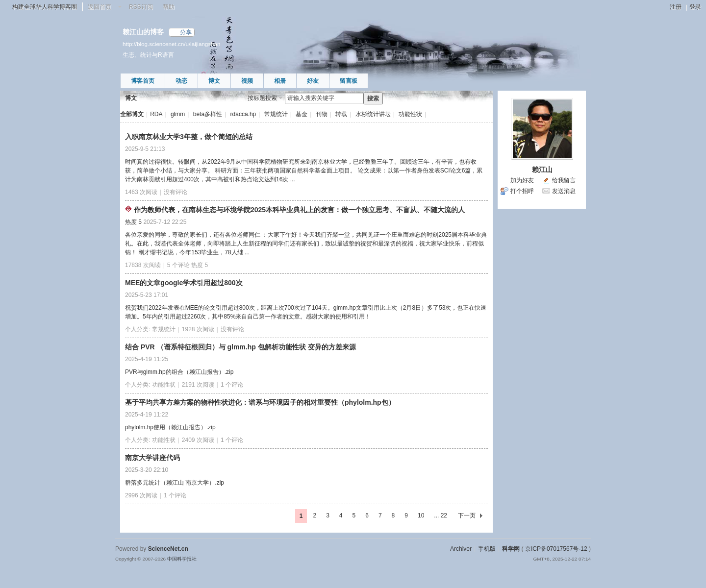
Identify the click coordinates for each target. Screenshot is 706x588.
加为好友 (522, 180)
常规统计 (276, 114)
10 (421, 515)
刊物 (322, 114)
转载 (341, 114)
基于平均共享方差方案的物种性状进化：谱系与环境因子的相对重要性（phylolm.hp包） (260, 402)
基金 (302, 114)
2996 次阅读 (141, 495)
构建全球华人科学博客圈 (45, 7)
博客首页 (143, 81)
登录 (695, 7)
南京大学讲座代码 (152, 458)
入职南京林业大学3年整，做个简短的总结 (189, 137)
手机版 (487, 549)
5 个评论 (178, 265)
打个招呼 (522, 191)
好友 (313, 81)
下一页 (467, 515)
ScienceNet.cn (168, 549)
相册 (280, 81)
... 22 (441, 515)
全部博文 (132, 114)
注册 (676, 7)
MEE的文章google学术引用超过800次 (184, 283)
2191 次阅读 (198, 385)
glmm (178, 114)
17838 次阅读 (143, 265)
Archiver (461, 549)
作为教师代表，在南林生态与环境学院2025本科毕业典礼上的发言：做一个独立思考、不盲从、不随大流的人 (299, 210)
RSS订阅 (141, 7)
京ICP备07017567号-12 (556, 549)
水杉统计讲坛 (373, 114)
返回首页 (100, 7)
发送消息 (564, 191)
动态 (181, 81)
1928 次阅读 (198, 329)
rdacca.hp (243, 114)
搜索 (373, 98)
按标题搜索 (262, 98)
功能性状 (410, 114)
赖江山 (542, 170)
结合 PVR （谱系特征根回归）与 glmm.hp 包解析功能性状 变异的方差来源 (240, 347)
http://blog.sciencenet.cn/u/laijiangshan (171, 44)
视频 (247, 81)
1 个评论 (232, 385)
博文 (214, 81)
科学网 (511, 549)
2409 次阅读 (198, 440)
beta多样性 (208, 114)
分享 (186, 32)
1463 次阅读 (141, 192)
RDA (156, 114)
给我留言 (564, 180)
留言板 (349, 81)
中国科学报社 (182, 559)
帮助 (169, 7)
